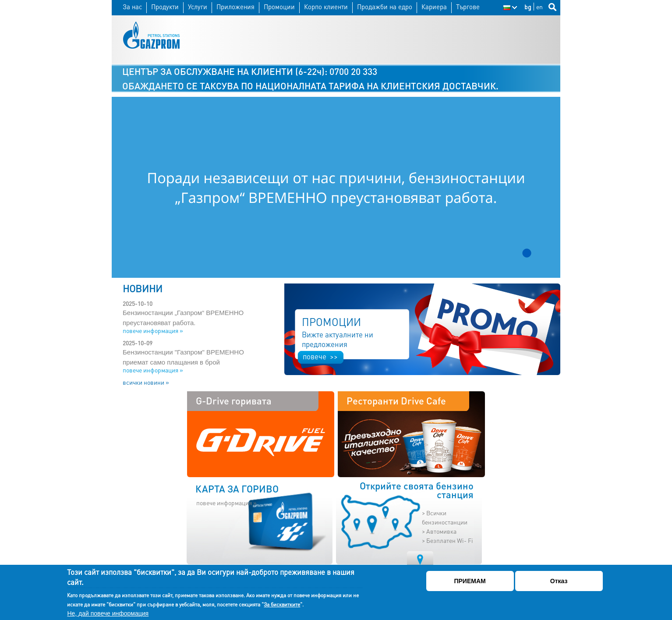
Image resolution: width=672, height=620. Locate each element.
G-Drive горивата (234, 400)
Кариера (434, 7)
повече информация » (153, 330)
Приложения (235, 7)
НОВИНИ (143, 288)
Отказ (559, 581)
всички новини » (146, 382)
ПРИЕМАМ (470, 581)
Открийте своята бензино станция (417, 490)
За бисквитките (282, 604)
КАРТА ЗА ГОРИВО (237, 489)
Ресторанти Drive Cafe (396, 400)
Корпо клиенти (326, 7)
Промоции (279, 7)
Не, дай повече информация (108, 613)
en (539, 7)
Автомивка (441, 531)
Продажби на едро (385, 7)
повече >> (320, 356)
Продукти (165, 7)
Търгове (468, 7)
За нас (132, 7)
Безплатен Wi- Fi (450, 540)
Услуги (198, 7)
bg (528, 7)
